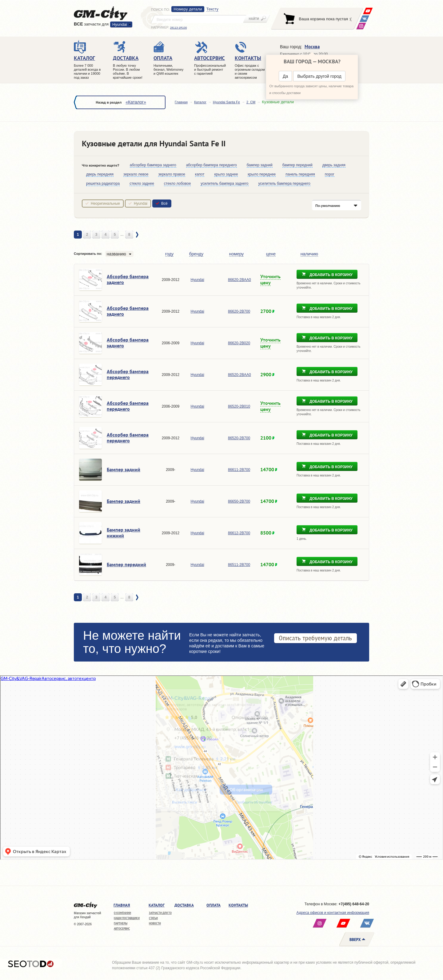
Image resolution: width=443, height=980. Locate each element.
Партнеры (121, 923)
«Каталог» (136, 102)
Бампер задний (124, 469)
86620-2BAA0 (239, 280)
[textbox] (199, 19)
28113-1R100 (179, 28)
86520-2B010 (239, 406)
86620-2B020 (239, 343)
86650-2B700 (239, 501)
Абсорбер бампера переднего (128, 374)
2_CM (251, 102)
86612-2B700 (239, 533)
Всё (164, 204)
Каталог (200, 102)
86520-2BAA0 (239, 375)
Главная (181, 102)
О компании (122, 913)
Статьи (153, 918)
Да (285, 76)
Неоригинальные (105, 204)
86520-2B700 (239, 438)
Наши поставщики (127, 918)
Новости (155, 923)
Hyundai (120, 24)
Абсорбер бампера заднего (128, 279)
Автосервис (122, 929)
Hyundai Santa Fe (226, 102)
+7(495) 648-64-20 (354, 904)
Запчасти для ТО (160, 913)
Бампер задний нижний (124, 533)
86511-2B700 (239, 565)
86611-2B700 (239, 470)
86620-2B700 (239, 311)
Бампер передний (126, 564)
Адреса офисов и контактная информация (333, 913)
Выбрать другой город (319, 76)
